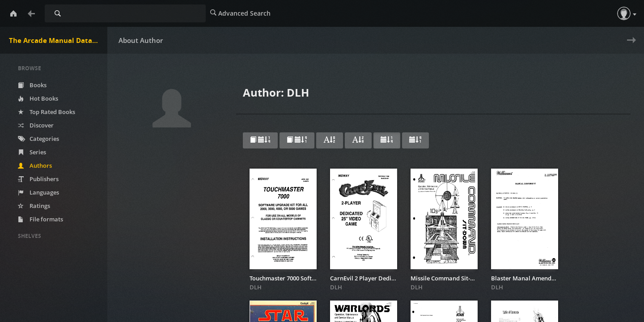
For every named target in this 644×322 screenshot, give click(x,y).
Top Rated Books (47, 112)
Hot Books (38, 98)
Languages (38, 192)
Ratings (34, 206)
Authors (35, 165)
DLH (256, 287)
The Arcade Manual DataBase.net (58, 40)
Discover (36, 125)
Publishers (38, 179)
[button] (624, 13)
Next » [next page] (629, 46)
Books (32, 85)
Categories (38, 139)
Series (32, 152)
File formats (40, 219)
